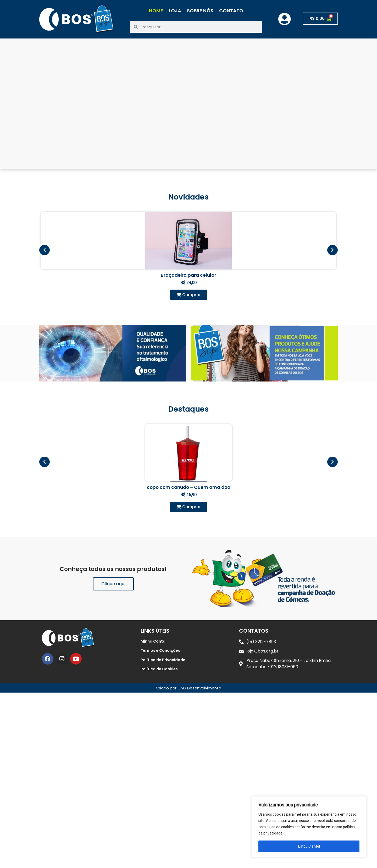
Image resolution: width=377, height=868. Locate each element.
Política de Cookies (159, 669)
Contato (231, 11)
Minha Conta (153, 641)
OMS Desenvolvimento (199, 688)
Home (156, 11)
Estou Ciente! (309, 846)
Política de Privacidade (163, 660)
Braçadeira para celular (188, 275)
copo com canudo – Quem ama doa (189, 487)
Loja (175, 11)
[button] (189, 295)
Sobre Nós (200, 11)
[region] (309, 827)
